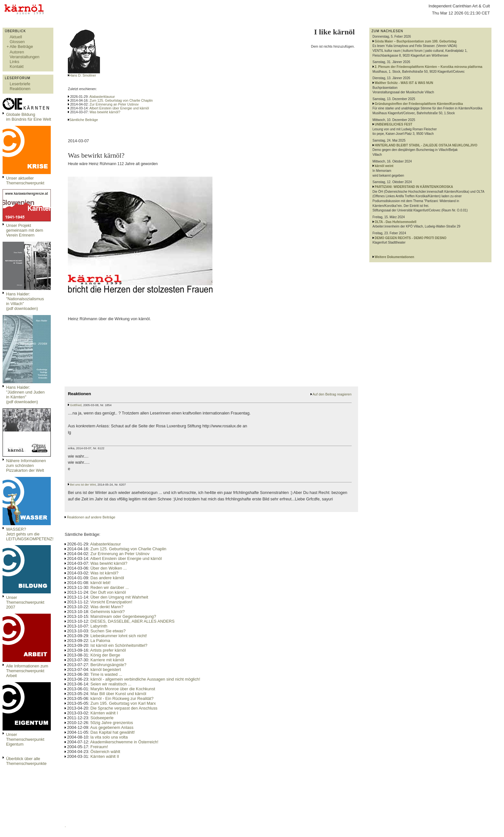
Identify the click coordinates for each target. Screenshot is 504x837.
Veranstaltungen (25, 57)
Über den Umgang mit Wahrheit (119, 597)
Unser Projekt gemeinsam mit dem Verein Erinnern (25, 230)
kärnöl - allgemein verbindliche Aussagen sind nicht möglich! (145, 679)
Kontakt (17, 66)
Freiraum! (99, 747)
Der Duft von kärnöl (108, 592)
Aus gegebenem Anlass (112, 727)
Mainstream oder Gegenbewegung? (123, 616)
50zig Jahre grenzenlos (112, 723)
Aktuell (16, 37)
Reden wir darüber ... (110, 587)
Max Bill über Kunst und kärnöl (118, 694)
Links (14, 62)
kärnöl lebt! (100, 583)
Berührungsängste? (108, 665)
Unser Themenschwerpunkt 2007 (25, 602)
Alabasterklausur (102, 97)
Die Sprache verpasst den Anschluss (124, 708)
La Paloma (100, 641)
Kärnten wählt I (104, 713)
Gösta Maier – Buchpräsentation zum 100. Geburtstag (416, 41)
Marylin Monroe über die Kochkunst (123, 689)
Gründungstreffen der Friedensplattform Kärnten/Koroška (419, 104)
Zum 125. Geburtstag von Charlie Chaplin (121, 100)
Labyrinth (99, 626)
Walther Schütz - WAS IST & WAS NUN (404, 83)
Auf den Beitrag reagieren (332, 394)
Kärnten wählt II (105, 756)
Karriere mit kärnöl (107, 660)
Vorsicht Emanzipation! (111, 602)
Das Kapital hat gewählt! (113, 732)
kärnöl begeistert (106, 670)
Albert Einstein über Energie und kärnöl (119, 108)
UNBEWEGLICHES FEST (394, 124)
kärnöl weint (384, 166)
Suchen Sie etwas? (108, 631)
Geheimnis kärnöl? (108, 612)
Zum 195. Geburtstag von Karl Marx (123, 703)
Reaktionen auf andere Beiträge (91, 517)
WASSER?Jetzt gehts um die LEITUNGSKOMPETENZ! (30, 534)
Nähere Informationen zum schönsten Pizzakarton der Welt (26, 465)
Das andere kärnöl (107, 578)
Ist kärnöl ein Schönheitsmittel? (119, 645)
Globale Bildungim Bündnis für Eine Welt (29, 117)
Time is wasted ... (106, 674)
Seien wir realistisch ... (111, 684)
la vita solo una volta (109, 737)
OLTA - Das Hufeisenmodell (396, 222)
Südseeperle (102, 718)
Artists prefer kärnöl (108, 650)
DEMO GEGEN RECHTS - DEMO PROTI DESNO (411, 238)
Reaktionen (20, 89)
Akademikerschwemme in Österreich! (124, 742)
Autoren (17, 52)
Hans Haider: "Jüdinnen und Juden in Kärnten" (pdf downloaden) (25, 395)
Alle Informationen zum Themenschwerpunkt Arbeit (27, 671)
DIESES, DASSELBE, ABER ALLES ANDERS (132, 621)
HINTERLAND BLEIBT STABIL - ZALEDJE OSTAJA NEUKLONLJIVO (426, 145)
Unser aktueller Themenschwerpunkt (25, 181)
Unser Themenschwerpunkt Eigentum (25, 739)
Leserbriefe (20, 84)
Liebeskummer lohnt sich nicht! (119, 636)
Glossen (17, 42)
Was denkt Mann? (107, 607)
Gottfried (76, 405)
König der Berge (105, 655)
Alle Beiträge (21, 46)
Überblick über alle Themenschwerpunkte (26, 761)
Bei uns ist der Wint (83, 485)
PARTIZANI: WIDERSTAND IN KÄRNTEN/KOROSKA (414, 187)
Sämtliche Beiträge (83, 120)
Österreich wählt (105, 752)
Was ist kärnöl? (104, 573)
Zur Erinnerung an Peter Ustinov (114, 104)
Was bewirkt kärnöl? (105, 112)
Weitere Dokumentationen (395, 257)
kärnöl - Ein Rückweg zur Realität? (122, 698)
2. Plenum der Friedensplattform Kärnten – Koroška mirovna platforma (429, 67)
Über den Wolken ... (108, 568)
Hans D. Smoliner (83, 75)
